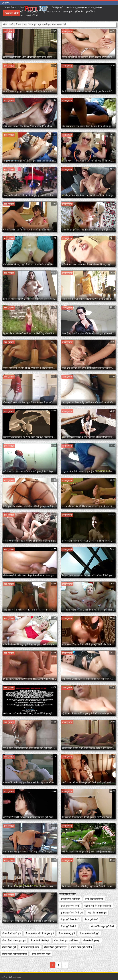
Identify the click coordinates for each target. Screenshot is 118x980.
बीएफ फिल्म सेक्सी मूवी (97, 913)
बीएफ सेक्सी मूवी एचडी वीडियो (14, 954)
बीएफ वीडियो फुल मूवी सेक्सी (103, 926)
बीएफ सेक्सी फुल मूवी (92, 940)
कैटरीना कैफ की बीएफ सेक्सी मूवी (98, 906)
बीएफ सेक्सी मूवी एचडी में (82, 947)
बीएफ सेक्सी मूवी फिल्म (41, 954)
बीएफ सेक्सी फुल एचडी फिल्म (66, 940)
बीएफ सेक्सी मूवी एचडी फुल (55, 947)
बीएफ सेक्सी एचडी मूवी (11, 933)
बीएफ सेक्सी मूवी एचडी (30, 947)
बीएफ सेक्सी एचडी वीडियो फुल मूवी (40, 933)
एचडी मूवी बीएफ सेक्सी (70, 906)
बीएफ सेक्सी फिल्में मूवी (40, 940)
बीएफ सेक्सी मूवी (9, 947)
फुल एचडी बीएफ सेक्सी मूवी (72, 913)
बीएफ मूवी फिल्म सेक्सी (70, 920)
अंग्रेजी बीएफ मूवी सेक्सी (70, 899)
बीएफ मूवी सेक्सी (91, 920)
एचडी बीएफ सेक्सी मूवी (94, 899)
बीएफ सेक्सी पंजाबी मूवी (89, 933)
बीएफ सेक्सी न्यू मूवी (67, 933)
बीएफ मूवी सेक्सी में (68, 926)
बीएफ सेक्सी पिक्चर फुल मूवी (14, 940)
